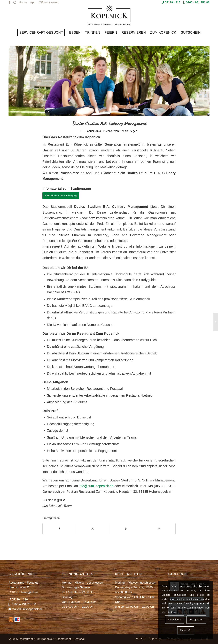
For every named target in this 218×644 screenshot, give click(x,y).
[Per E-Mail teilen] (159, 529)
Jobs (109, 131)
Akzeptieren (196, 620)
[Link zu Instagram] (15, 3)
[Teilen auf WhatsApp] (126, 529)
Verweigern (174, 620)
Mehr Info (186, 630)
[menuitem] (23, 3)
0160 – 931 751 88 (24, 604)
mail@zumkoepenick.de (27, 609)
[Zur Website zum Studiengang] (61, 196)
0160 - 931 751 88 (198, 2)
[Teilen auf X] (92, 529)
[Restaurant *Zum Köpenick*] (109, 17)
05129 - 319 (173, 2)
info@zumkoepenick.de (96, 486)
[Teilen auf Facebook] (59, 529)
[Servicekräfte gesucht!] (215, 322)
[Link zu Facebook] (9, 3)
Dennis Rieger (128, 131)
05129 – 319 (20, 600)
